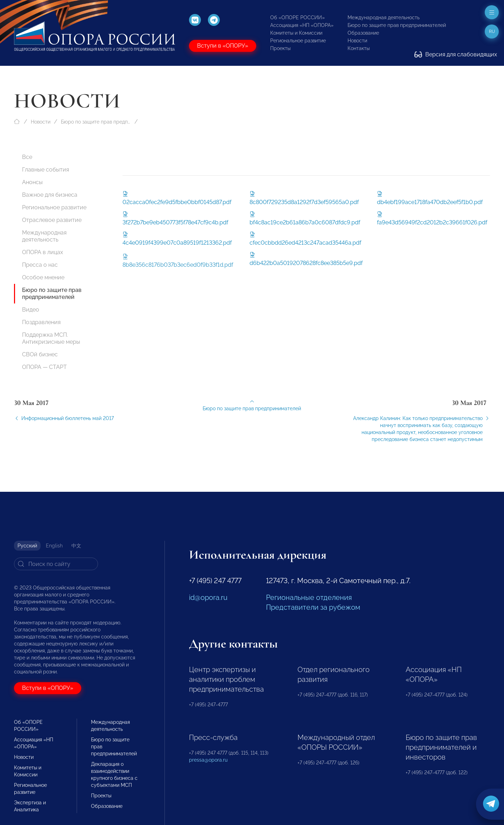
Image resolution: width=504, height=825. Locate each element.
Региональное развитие (298, 41)
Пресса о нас (40, 265)
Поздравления (41, 322)
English (54, 546)
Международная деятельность (384, 18)
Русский (27, 546)
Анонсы (32, 182)
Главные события (45, 170)
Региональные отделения (309, 597)
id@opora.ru (208, 597)
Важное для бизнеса (50, 195)
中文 (76, 546)
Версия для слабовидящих (456, 54)
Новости (357, 41)
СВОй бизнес (40, 354)
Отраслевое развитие (52, 220)
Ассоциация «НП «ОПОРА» (302, 25)
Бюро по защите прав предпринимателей (397, 25)
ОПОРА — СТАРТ (44, 367)
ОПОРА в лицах (43, 252)
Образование (363, 33)
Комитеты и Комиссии (296, 33)
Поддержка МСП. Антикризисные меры (51, 338)
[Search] (56, 564)
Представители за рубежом (313, 607)
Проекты (280, 48)
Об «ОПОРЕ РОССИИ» (297, 18)
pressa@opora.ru (208, 760)
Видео (31, 310)
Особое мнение (43, 277)
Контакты (359, 48)
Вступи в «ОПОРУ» (223, 46)
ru (492, 32)
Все (27, 157)
